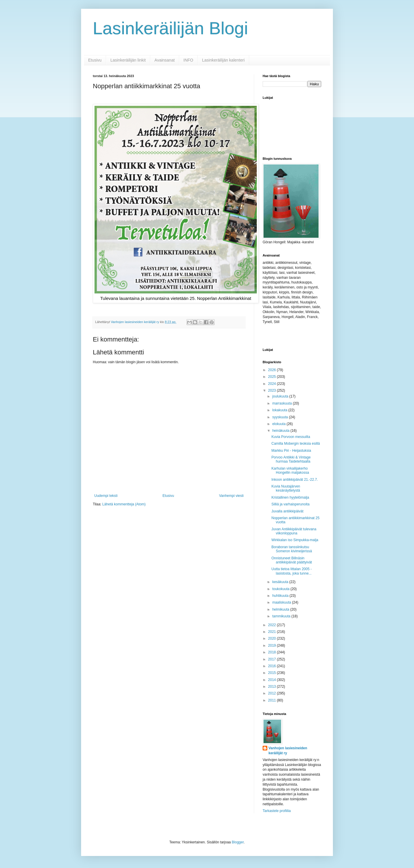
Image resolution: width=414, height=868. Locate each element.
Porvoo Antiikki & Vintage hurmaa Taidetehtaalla (291, 459)
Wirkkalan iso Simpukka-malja (295, 540)
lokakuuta (280, 410)
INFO (188, 60)
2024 (273, 384)
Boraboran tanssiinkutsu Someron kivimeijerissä (292, 549)
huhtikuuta (281, 596)
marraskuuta (283, 403)
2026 (273, 370)
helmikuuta (281, 609)
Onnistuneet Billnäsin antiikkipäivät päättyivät (292, 560)
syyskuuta (281, 417)
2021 (273, 632)
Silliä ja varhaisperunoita (290, 504)
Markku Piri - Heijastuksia (291, 451)
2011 (273, 700)
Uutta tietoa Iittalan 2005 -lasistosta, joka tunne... (291, 571)
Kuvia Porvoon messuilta (291, 437)
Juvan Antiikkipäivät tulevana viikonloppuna (294, 531)
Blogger (238, 842)
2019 (273, 646)
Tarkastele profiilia (277, 811)
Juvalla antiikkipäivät (287, 511)
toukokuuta (281, 589)
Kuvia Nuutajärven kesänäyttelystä (286, 488)
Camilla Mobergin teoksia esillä (296, 444)
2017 (273, 659)
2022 (273, 625)
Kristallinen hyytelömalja (290, 497)
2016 (273, 666)
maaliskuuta (282, 602)
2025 (273, 377)
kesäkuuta (281, 582)
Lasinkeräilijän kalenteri (223, 60)
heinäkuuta (281, 431)
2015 (273, 673)
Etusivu (95, 60)
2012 (273, 693)
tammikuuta (282, 616)
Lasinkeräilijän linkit (128, 60)
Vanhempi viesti (231, 496)
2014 (273, 680)
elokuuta (279, 424)
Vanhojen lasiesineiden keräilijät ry (288, 751)
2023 (273, 390)
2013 (273, 687)
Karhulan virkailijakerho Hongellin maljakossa (290, 470)
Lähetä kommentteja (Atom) (124, 504)
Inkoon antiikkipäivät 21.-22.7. (295, 480)
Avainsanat (165, 60)
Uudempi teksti (106, 496)
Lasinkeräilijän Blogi (170, 28)
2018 (273, 652)
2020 (273, 638)
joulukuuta (281, 396)
